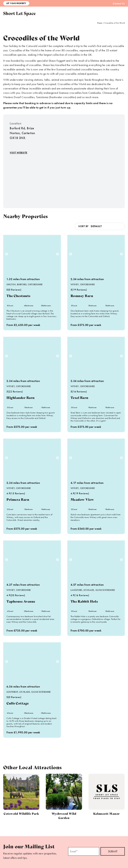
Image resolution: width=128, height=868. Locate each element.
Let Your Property (16, 3)
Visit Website (19, 153)
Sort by (83, 226)
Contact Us (119, 3)
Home (100, 23)
